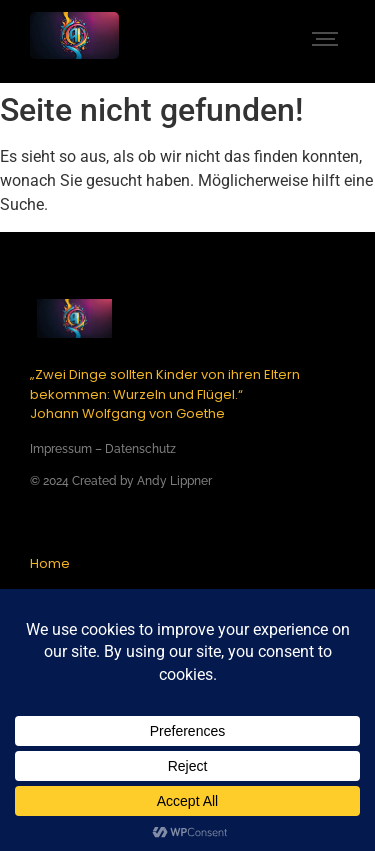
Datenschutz (140, 449)
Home (50, 563)
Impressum (61, 449)
